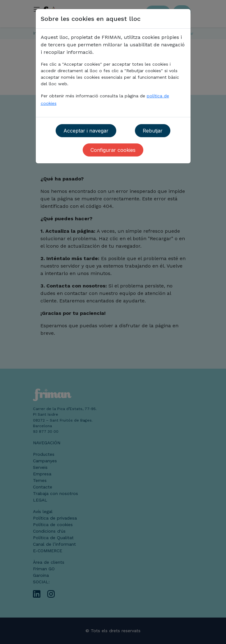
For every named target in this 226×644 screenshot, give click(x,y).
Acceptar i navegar (86, 131)
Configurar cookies (113, 150)
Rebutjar (153, 131)
